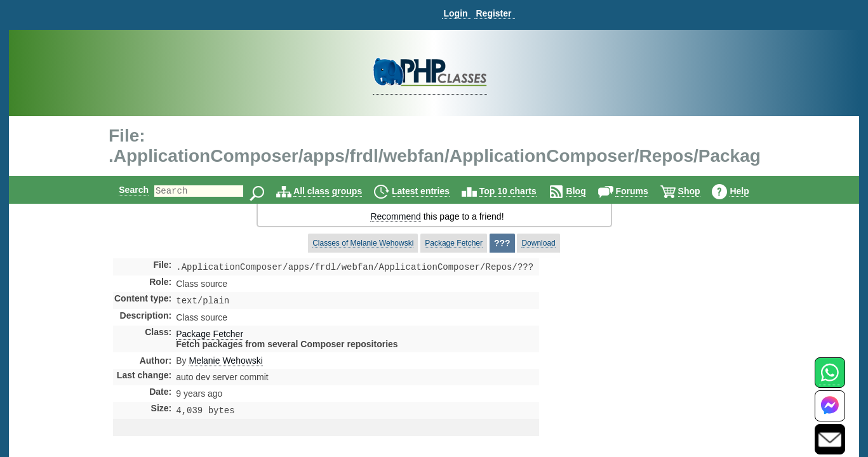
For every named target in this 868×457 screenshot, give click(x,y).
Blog (587, 191)
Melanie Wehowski (225, 363)
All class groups (338, 191)
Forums (642, 191)
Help (750, 191)
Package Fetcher (454, 243)
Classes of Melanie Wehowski (363, 243)
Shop (700, 191)
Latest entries (431, 191)
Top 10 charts (519, 191)
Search (123, 190)
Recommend (395, 216)
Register (493, 13)
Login (455, 13)
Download (538, 243)
